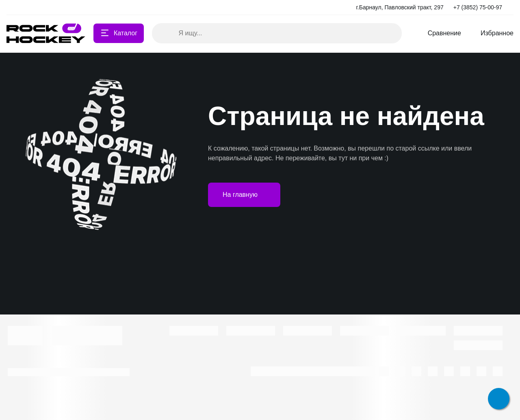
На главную (244, 195)
